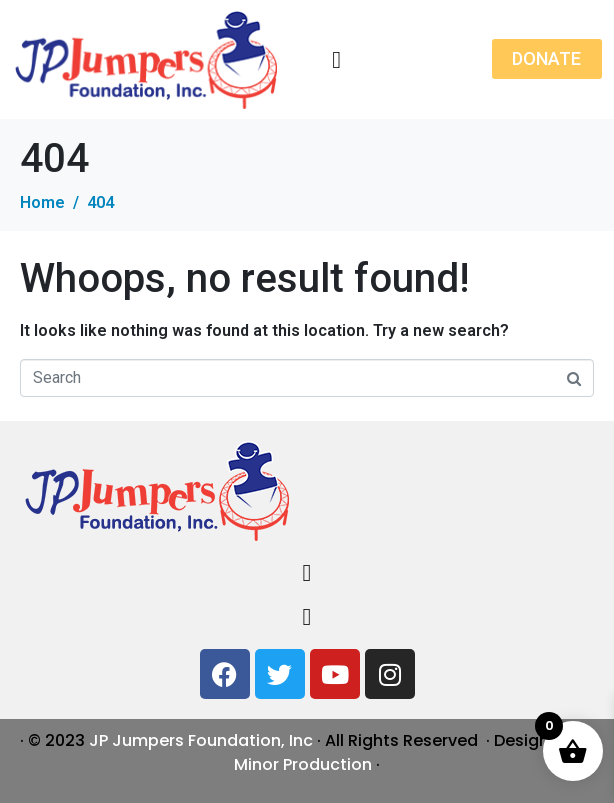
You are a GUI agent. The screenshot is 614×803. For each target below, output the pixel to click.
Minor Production (303, 764)
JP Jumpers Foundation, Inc (201, 740)
